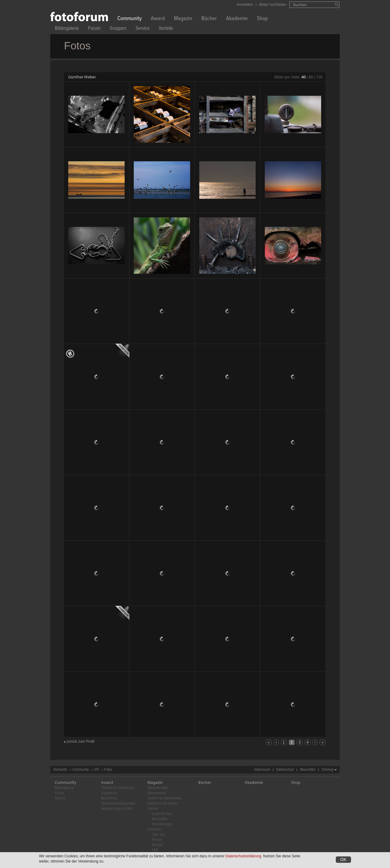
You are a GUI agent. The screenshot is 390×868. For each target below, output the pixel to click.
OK (343, 859)
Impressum (262, 770)
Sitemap (328, 770)
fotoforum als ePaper (163, 804)
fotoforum (154, 829)
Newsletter (308, 770)
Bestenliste (109, 798)
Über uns (159, 835)
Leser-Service (162, 814)
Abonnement (157, 793)
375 (96, 770)
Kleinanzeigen (162, 824)
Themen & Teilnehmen (118, 788)
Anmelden (245, 5)
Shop (262, 19)
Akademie (237, 19)
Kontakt (158, 845)
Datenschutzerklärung (243, 856)
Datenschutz (285, 770)
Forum (94, 29)
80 (311, 77)
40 (303, 77)
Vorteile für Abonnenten (165, 798)
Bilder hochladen (273, 5)
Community (129, 19)
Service (143, 29)
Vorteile (166, 29)
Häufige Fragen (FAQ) (117, 809)
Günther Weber (82, 77)
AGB (155, 850)
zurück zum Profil (80, 741)
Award (158, 19)
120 (319, 77)
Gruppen (118, 29)
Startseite (60, 770)
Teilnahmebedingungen (118, 804)
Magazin (183, 19)
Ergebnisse (109, 793)
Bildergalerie (67, 29)
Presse (157, 840)
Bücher (209, 19)
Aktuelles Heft (158, 788)
